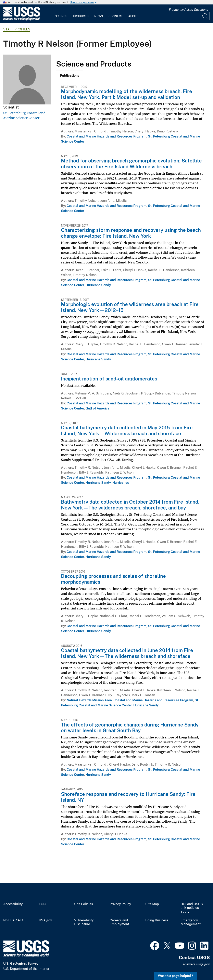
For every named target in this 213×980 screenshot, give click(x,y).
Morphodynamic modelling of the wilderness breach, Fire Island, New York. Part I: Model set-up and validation (127, 94)
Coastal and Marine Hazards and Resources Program (106, 136)
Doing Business (157, 920)
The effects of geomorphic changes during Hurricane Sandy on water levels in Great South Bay (130, 728)
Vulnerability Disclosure (84, 922)
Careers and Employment (119, 922)
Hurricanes (121, 483)
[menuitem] (61, 14)
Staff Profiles (17, 29)
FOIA (43, 904)
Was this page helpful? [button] (176, 976)
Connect (116, 16)
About (133, 16)
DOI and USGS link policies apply (192, 908)
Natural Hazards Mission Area (89, 700)
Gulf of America (98, 408)
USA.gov (45, 920)
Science (61, 16)
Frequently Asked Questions (189, 10)
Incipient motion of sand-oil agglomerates (109, 379)
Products (81, 16)
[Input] (183, 16)
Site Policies (84, 904)
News (99, 16)
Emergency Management (191, 922)
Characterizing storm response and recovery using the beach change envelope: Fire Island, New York (131, 233)
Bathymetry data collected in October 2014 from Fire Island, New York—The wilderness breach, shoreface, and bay (130, 505)
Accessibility (13, 904)
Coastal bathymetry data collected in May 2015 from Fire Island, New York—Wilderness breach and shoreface (127, 430)
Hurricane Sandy (98, 285)
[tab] (70, 75)
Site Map (152, 904)
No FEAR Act (13, 920)
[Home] (22, 20)
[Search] (206, 16)
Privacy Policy (120, 904)
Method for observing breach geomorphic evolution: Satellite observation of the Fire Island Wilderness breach (131, 164)
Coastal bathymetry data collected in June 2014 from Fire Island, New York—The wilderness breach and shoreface (127, 653)
